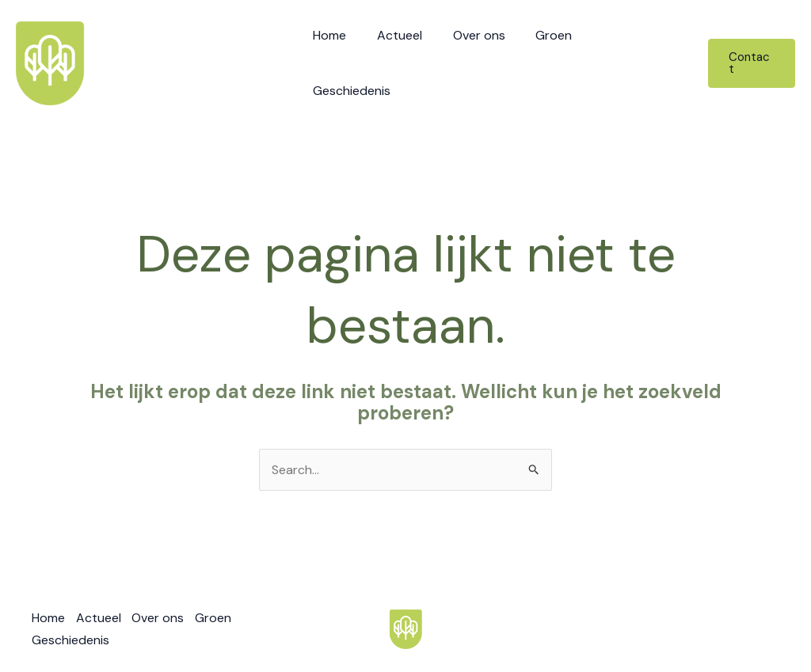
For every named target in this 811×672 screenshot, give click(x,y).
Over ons (488, 62)
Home (349, 62)
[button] (751, 62)
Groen (558, 62)
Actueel (414, 62)
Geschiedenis (640, 62)
